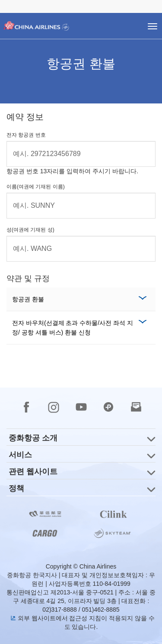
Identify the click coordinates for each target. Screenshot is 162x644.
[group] (81, 437)
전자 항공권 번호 (26, 135)
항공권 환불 (28, 299)
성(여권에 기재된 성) (30, 230)
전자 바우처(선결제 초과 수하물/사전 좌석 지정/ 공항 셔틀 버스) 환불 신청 (73, 328)
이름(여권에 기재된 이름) (36, 187)
